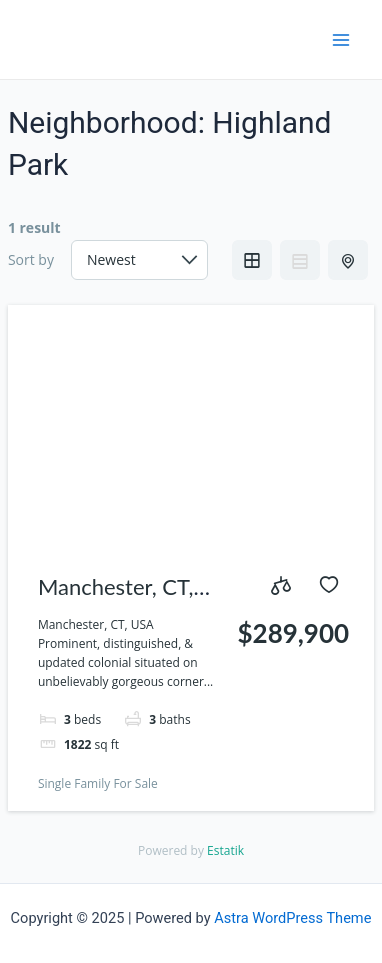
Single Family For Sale (98, 783)
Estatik (225, 850)
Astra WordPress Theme (292, 918)
